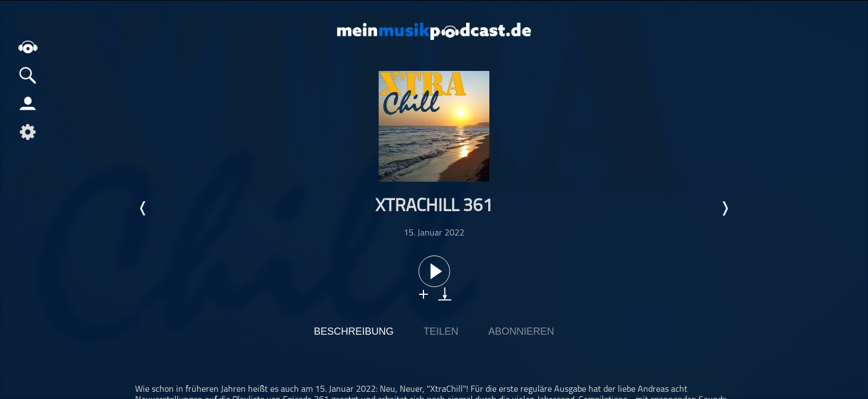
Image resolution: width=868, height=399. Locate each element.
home (28, 47)
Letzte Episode (143, 208)
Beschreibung (354, 331)
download (445, 294)
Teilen (441, 331)
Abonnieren (521, 331)
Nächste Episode (725, 208)
